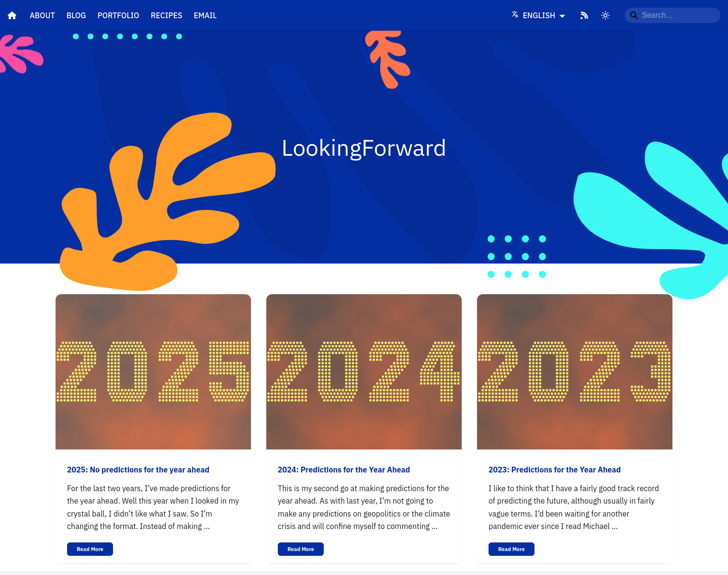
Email (205, 15)
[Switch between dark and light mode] (605, 15)
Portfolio (119, 15)
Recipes (167, 15)
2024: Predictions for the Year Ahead (344, 470)
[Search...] (672, 15)
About (42, 15)
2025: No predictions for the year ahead (138, 470)
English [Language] (535, 15)
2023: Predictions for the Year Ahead (555, 470)
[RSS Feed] (584, 15)
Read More (90, 549)
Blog (76, 15)
